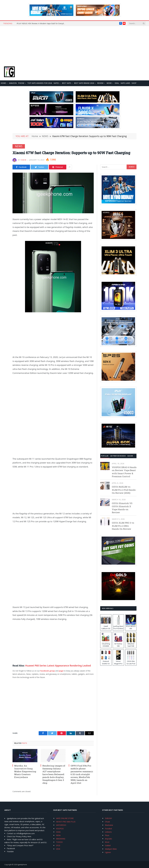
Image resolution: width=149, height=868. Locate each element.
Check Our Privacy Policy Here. (19, 836)
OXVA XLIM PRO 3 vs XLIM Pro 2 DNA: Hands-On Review (123, 526)
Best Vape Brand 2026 (84, 83)
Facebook (11, 848)
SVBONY (108, 818)
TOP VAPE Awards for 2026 (40, 83)
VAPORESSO (61, 825)
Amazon (13, 83)
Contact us (11, 833)
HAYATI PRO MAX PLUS (66, 822)
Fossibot (108, 829)
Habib (24, 160)
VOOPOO (60, 829)
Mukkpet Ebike (111, 849)
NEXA (58, 835)
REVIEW (100, 83)
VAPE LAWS (125, 83)
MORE (109, 83)
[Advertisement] (74, 45)
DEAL (117, 83)
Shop (134, 83)
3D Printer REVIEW (118, 456)
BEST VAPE (66, 83)
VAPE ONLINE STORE (65, 818)
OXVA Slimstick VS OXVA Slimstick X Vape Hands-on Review (122, 508)
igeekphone (22, 864)
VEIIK (58, 849)
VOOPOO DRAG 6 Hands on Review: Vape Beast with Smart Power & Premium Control (124, 472)
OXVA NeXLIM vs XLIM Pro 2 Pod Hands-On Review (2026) (124, 490)
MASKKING (61, 839)
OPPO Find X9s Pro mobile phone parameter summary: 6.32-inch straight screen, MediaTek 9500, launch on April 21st (82, 774)
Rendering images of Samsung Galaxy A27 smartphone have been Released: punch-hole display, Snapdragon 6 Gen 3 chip (54, 774)
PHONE (21, 83)
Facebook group (48, 671)
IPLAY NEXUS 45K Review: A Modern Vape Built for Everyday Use (42, 24)
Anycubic (109, 839)
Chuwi (107, 822)
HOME (3, 83)
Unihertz (108, 832)
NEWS (19, 146)
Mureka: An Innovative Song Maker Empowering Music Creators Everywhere (25, 771)
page (61, 671)
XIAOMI (130, 456)
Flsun (107, 835)
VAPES (56, 83)
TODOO (59, 842)
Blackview (109, 825)
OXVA (58, 832)
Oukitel (108, 845)
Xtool (107, 842)
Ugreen (108, 852)
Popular (105, 456)
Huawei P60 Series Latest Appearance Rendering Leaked (58, 666)
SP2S (58, 845)
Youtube (10, 851)
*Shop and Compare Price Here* (20, 845)
